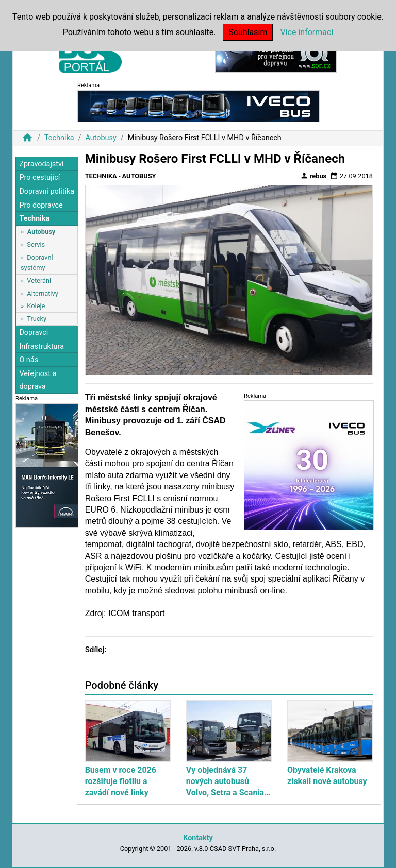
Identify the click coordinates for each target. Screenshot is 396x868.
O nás (29, 360)
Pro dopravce (41, 205)
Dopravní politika (47, 191)
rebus (313, 176)
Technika (59, 138)
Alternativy (42, 293)
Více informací (307, 32)
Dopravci (34, 333)
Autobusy (101, 138)
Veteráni (39, 280)
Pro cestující (39, 177)
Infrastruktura (42, 346)
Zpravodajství (41, 164)
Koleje (36, 306)
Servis (36, 244)
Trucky (37, 319)
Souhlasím (248, 32)
